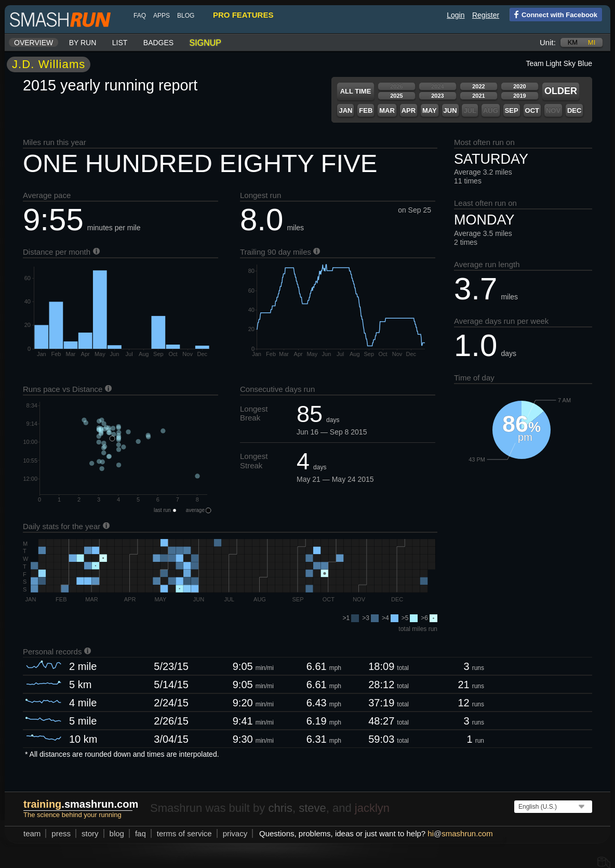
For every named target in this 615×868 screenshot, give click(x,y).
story (90, 833)
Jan (345, 110)
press (61, 833)
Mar (387, 110)
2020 (519, 86)
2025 (396, 96)
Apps (162, 16)
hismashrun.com (460, 833)
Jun (450, 110)
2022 (478, 86)
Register (486, 15)
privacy (235, 833)
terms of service (184, 833)
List (120, 43)
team (32, 833)
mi (592, 42)
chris (280, 808)
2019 (519, 96)
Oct (532, 110)
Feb (366, 110)
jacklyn (372, 808)
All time (356, 91)
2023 (437, 96)
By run (83, 43)
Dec (574, 110)
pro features (243, 15)
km (573, 42)
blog (186, 16)
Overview (34, 43)
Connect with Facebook (553, 14)
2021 (478, 96)
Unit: (548, 42)
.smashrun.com (81, 804)
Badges (158, 43)
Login (456, 15)
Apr (409, 110)
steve (312, 808)
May (430, 110)
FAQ (140, 16)
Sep (512, 110)
